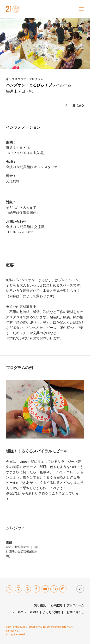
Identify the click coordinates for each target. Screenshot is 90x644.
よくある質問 (51, 612)
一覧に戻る (77, 105)
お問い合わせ (75, 612)
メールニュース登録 (25, 612)
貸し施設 (40, 605)
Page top (79, 589)
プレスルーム (75, 605)
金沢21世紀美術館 (13, 9)
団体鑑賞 (56, 605)
